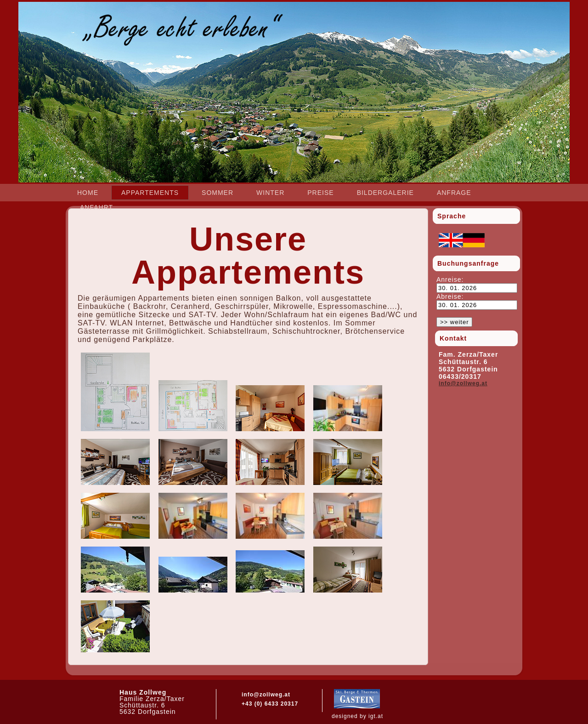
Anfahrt (96, 207)
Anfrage (454, 193)
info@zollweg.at (463, 383)
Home (88, 193)
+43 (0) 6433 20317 (270, 704)
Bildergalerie (385, 193)
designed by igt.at (357, 716)
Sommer (218, 193)
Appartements (150, 193)
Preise (320, 193)
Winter (270, 193)
